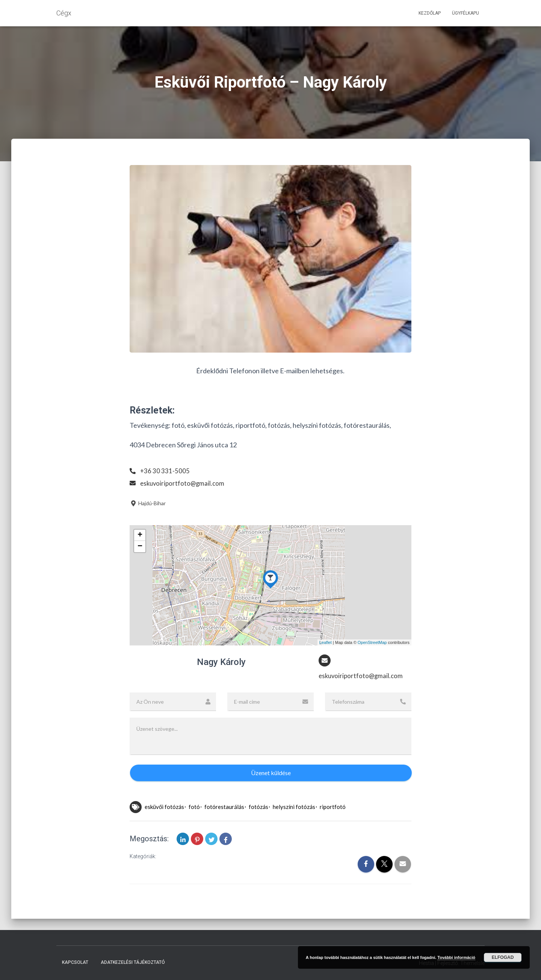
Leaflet (326, 642)
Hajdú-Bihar (148, 503)
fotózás (258, 807)
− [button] (140, 547)
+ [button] (140, 535)
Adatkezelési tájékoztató (133, 963)
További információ (456, 957)
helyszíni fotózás (294, 807)
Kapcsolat (75, 963)
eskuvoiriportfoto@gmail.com (184, 483)
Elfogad (503, 957)
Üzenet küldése (271, 773)
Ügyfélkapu (465, 13)
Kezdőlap (430, 13)
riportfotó (333, 807)
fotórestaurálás (224, 807)
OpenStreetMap (372, 642)
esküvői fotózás (164, 807)
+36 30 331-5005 (165, 471)
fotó (194, 807)
